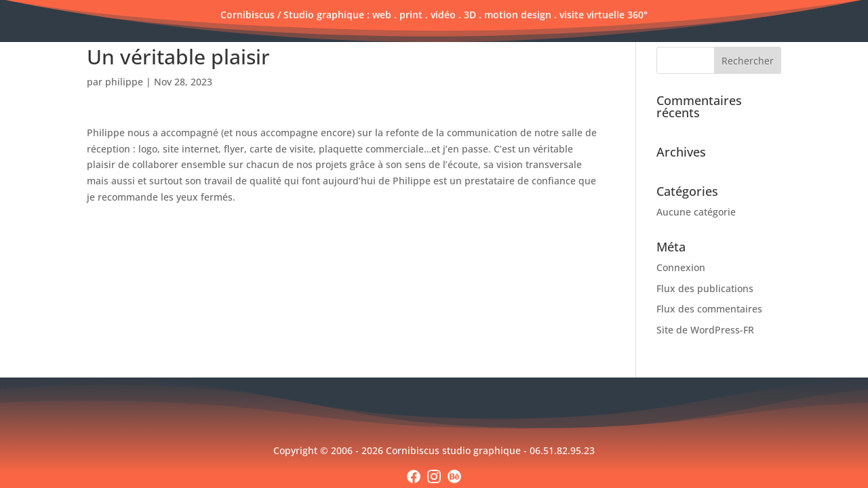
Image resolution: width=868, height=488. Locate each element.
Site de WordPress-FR (705, 330)
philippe (124, 82)
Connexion (681, 267)
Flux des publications (705, 288)
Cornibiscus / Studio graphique (292, 15)
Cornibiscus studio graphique (455, 450)
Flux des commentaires (709, 309)
